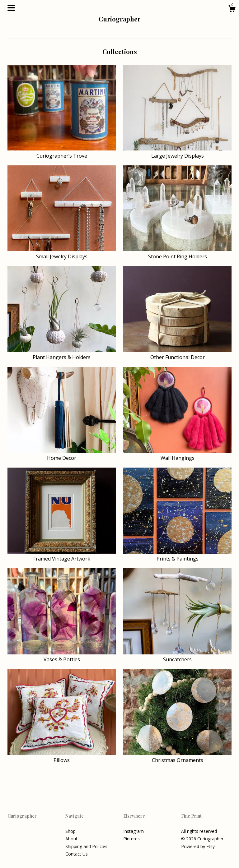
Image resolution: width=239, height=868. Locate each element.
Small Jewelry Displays (62, 253)
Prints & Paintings (177, 555)
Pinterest (132, 839)
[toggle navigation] (11, 8)
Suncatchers (177, 656)
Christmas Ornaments (177, 757)
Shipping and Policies (86, 846)
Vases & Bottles (62, 656)
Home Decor (62, 455)
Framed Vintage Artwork (62, 555)
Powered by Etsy (198, 846)
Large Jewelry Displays (177, 152)
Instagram (134, 831)
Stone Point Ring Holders (177, 253)
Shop (70, 831)
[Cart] (232, 9)
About (71, 839)
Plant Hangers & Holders (62, 353)
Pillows (62, 757)
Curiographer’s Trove (62, 152)
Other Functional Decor (177, 353)
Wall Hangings (177, 455)
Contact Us (77, 854)
